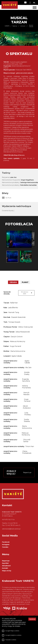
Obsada (13, 282)
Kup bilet (5, 563)
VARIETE (7, 26)
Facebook (6, 542)
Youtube (5, 547)
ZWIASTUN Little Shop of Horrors (14, 155)
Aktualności (6, 566)
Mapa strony (7, 571)
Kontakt (5, 568)
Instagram (6, 545)
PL (34, 3)
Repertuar (6, 561)
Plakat (25, 282)
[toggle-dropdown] (30, 3)
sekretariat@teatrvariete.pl (11, 529)
